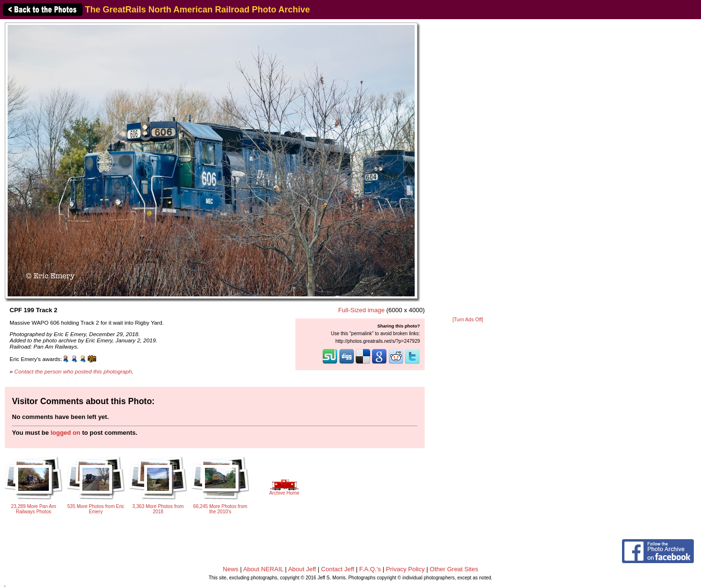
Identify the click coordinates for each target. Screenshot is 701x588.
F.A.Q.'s (370, 569)
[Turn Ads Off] (468, 320)
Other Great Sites (454, 569)
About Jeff (302, 569)
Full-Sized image (361, 310)
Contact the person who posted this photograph (73, 371)
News (231, 569)
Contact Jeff (338, 569)
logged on (66, 433)
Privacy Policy (405, 569)
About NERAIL (263, 569)
